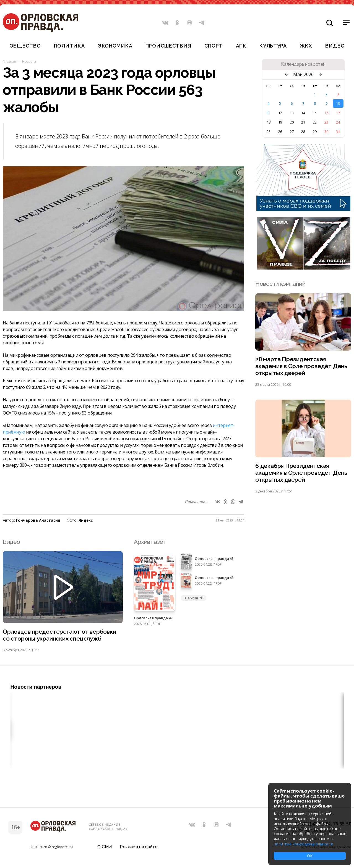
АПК (241, 46)
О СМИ (105, 847)
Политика (69, 46)
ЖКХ (306, 46)
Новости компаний (280, 284)
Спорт (214, 46)
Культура (273, 46)
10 (338, 103)
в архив (194, 598)
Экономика (115, 46)
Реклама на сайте (139, 847)
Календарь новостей (303, 64)
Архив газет (150, 542)
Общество (25, 46)
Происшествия (168, 46)
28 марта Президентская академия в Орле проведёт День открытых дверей (301, 366)
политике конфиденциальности (304, 844)
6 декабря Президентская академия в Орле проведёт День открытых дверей (301, 473)
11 (269, 113)
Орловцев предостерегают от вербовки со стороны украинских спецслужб (59, 635)
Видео (335, 46)
